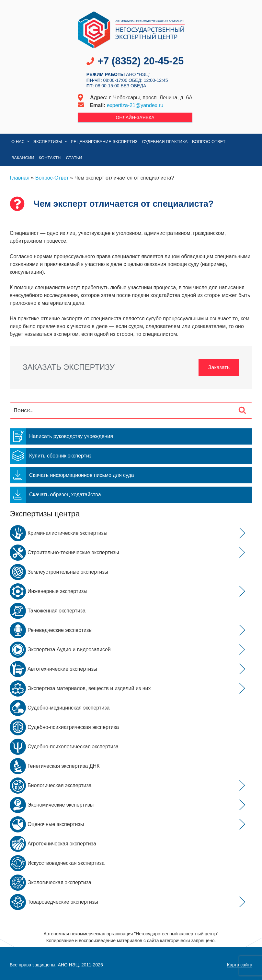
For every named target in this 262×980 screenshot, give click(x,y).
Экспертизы (51, 142)
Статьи (74, 158)
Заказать (219, 367)
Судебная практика (165, 142)
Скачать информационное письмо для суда (72, 475)
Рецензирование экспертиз (104, 142)
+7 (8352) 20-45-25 (141, 61)
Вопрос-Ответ (209, 142)
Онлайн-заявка (135, 117)
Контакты (50, 158)
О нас (21, 142)
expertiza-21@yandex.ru (135, 105)
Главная (20, 178)
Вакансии (23, 158)
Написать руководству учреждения (61, 436)
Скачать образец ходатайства (55, 495)
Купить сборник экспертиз (51, 456)
